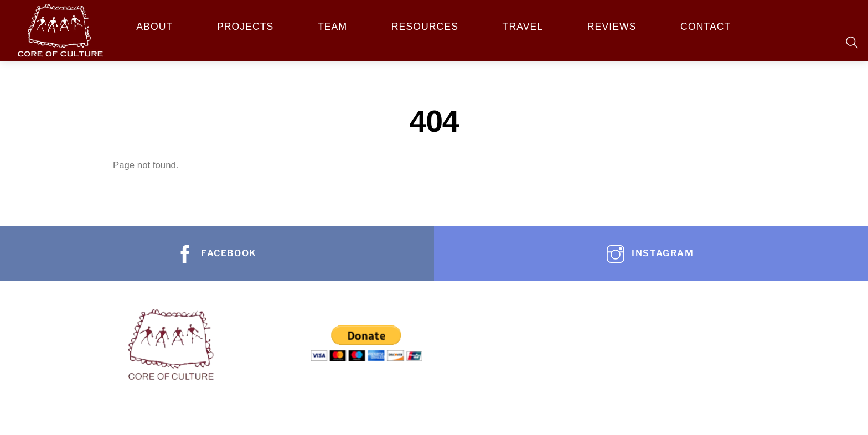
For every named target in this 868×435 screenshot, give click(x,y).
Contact (706, 27)
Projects (245, 27)
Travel (523, 27)
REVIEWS (612, 27)
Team (332, 27)
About (154, 27)
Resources (425, 27)
